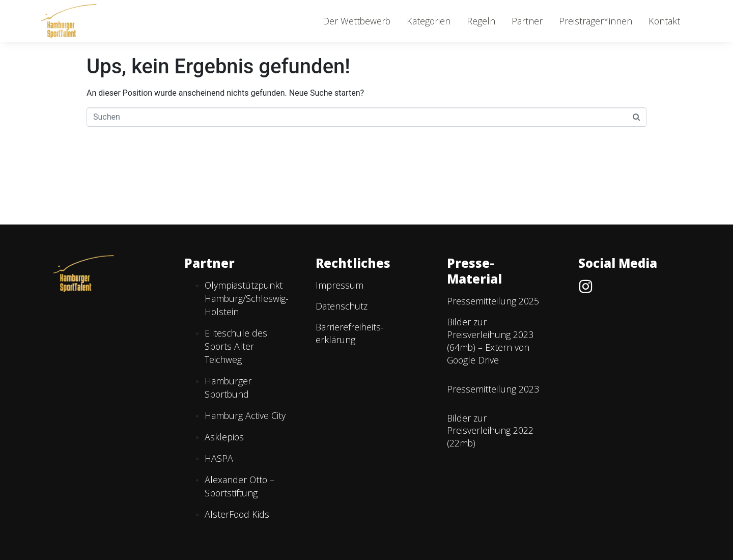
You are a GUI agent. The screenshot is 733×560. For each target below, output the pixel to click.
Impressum (340, 285)
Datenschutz (342, 306)
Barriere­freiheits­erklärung (350, 333)
